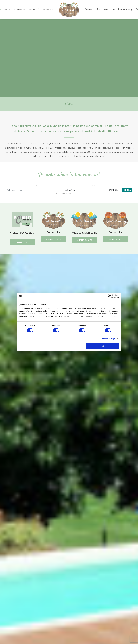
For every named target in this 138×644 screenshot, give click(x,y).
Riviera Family (125, 10)
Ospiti (93, 186)
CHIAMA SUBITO (23, 242)
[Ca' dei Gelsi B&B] (69, 10)
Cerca (127, 190)
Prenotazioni (46, 10)
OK (103, 346)
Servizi (88, 10)
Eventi (7, 10)
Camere (31, 10)
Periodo (34, 186)
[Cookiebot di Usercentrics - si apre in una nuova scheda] (109, 296)
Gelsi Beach (109, 10)
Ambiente (19, 10)
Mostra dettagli (109, 339)
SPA (98, 10)
